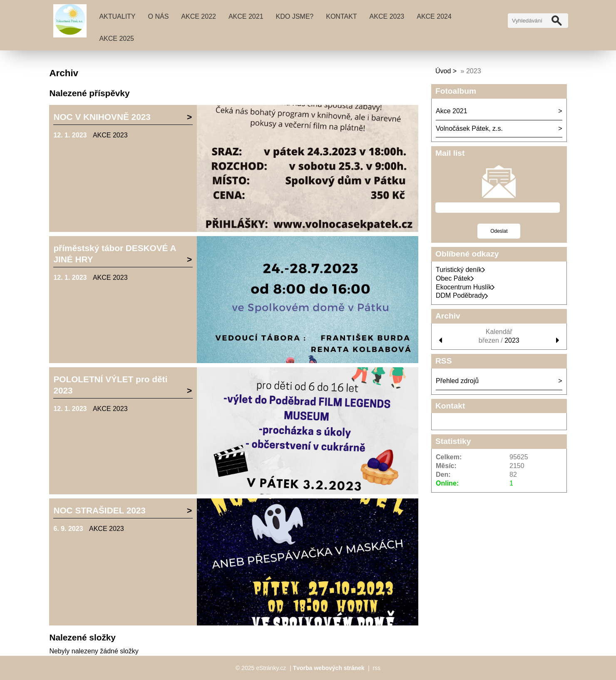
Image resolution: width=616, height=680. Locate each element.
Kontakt (341, 16)
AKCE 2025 (117, 39)
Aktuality (117, 16)
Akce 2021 (246, 16)
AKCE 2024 (434, 16)
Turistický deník (461, 270)
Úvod (443, 71)
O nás (159, 16)
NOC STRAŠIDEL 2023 (99, 510)
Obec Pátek (455, 278)
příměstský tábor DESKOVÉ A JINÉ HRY (115, 254)
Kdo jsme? (295, 16)
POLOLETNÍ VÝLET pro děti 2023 (110, 385)
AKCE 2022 (199, 16)
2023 (512, 340)
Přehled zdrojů (457, 381)
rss (376, 668)
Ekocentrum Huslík (465, 287)
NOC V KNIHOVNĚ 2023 (102, 117)
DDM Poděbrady (462, 295)
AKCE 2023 (387, 16)
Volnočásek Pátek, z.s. (469, 128)
